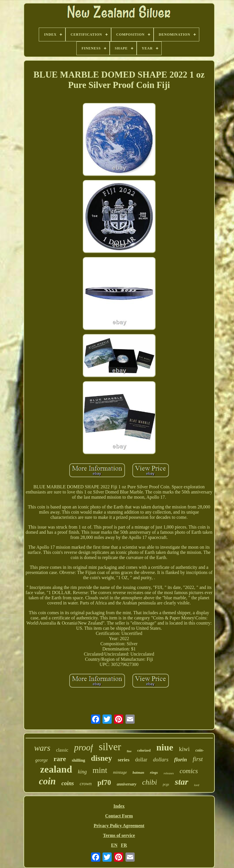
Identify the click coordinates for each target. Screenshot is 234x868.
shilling (79, 760)
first (198, 759)
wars (42, 748)
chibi (150, 782)
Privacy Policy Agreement (119, 826)
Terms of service (119, 835)
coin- (200, 750)
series (124, 760)
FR (124, 845)
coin (47, 781)
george (42, 760)
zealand (56, 769)
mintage (120, 772)
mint (100, 770)
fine (129, 751)
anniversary (127, 784)
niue (165, 747)
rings (154, 772)
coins (68, 783)
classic (62, 750)
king (82, 772)
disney (102, 758)
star (182, 782)
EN (114, 845)
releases (169, 773)
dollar (141, 760)
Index (119, 806)
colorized (144, 750)
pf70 (104, 782)
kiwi (184, 749)
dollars (161, 759)
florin (181, 759)
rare (60, 759)
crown (86, 784)
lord (197, 785)
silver (110, 747)
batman (138, 772)
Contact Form (119, 816)
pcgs (166, 784)
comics (189, 771)
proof (84, 747)
